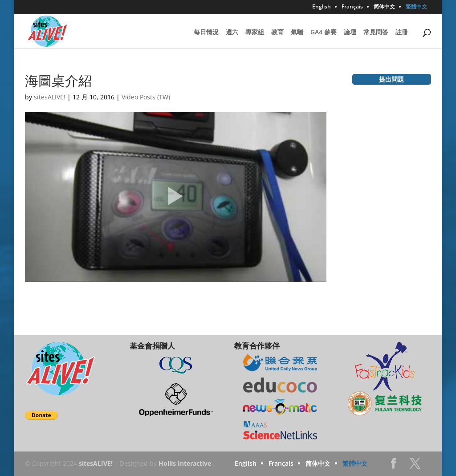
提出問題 (391, 79)
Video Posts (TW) (146, 97)
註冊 (402, 33)
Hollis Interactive (185, 463)
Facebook (394, 466)
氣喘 (297, 33)
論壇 (350, 33)
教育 (277, 33)
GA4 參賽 (324, 33)
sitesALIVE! (50, 97)
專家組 (255, 33)
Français (352, 7)
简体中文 (384, 7)
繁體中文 (416, 7)
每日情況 (206, 33)
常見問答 (376, 33)
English (322, 7)
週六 (232, 33)
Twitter (415, 466)
